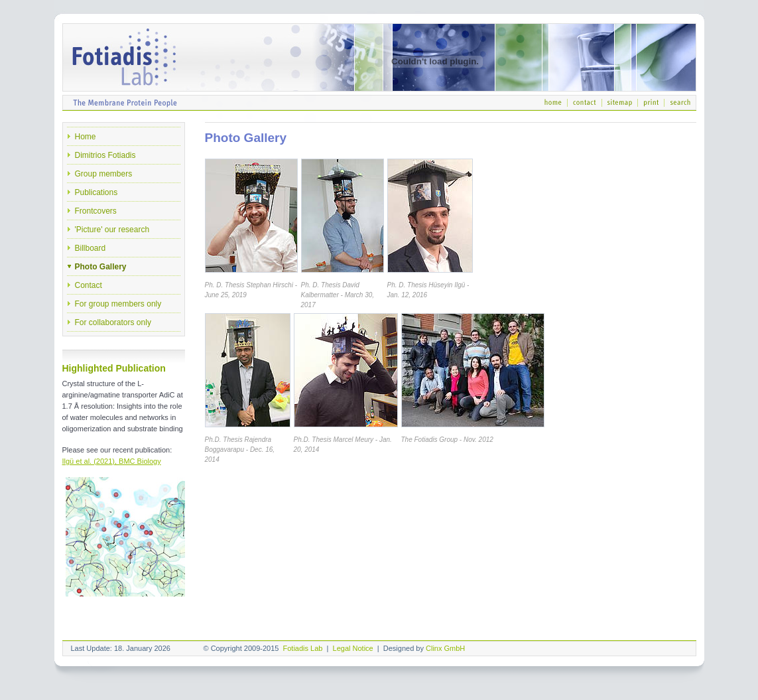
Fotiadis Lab (303, 648)
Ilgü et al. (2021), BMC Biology (112, 461)
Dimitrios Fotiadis (105, 155)
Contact (89, 285)
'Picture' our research (112, 230)
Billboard (91, 248)
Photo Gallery (101, 267)
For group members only (118, 304)
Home (86, 137)
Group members (104, 174)
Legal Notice (353, 648)
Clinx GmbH (445, 648)
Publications (96, 192)
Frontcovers (96, 211)
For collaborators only (113, 322)
